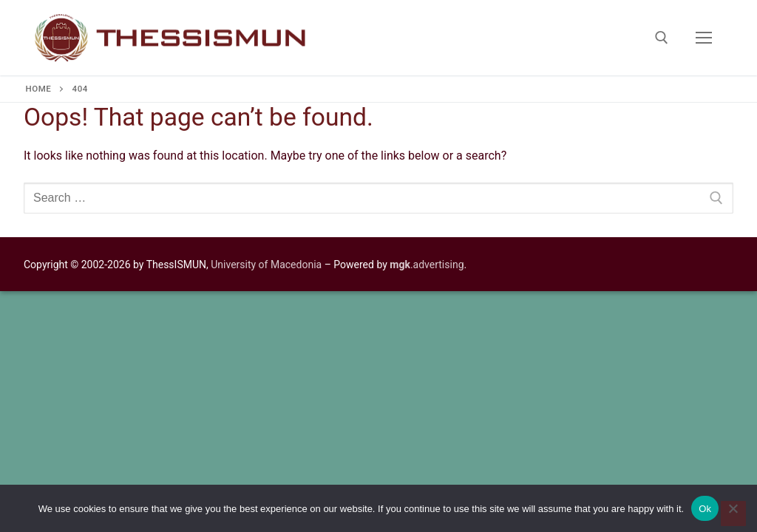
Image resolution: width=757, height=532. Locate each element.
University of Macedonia (266, 265)
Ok (705, 509)
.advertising (427, 265)
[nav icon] (704, 38)
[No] (733, 514)
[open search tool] (662, 38)
